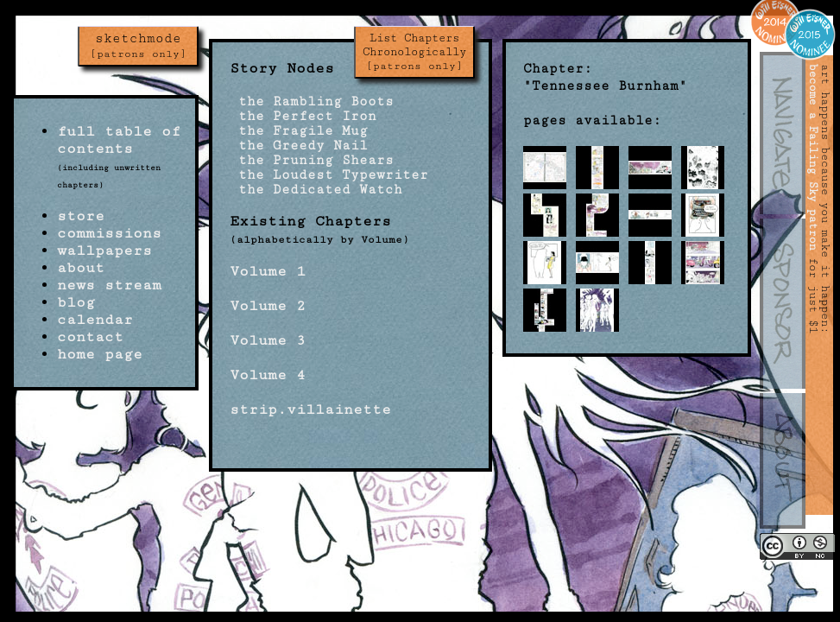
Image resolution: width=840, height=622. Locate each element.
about (81, 268)
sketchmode (138, 46)
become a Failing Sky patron (813, 157)
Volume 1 (268, 271)
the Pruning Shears (312, 160)
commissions (109, 233)
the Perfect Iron (303, 116)
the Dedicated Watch (316, 190)
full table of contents (119, 140)
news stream (109, 285)
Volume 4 (268, 375)
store (81, 216)
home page (100, 354)
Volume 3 (268, 340)
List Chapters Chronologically (414, 52)
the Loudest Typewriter (329, 175)
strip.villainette (310, 409)
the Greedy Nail (299, 146)
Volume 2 (268, 306)
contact (90, 337)
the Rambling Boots (312, 102)
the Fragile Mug (299, 131)
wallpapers (104, 251)
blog (76, 302)
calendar (95, 320)
